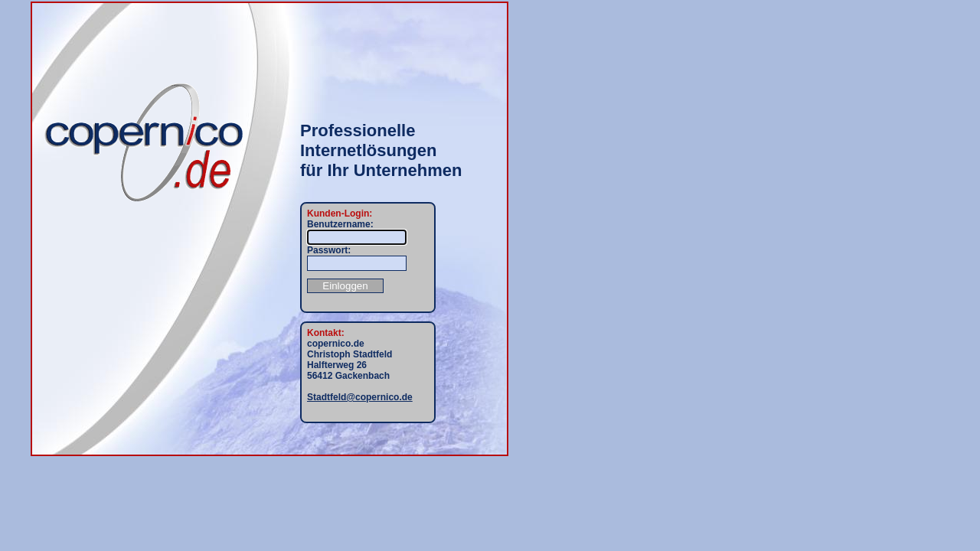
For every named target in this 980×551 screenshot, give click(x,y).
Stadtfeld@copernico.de (360, 397)
